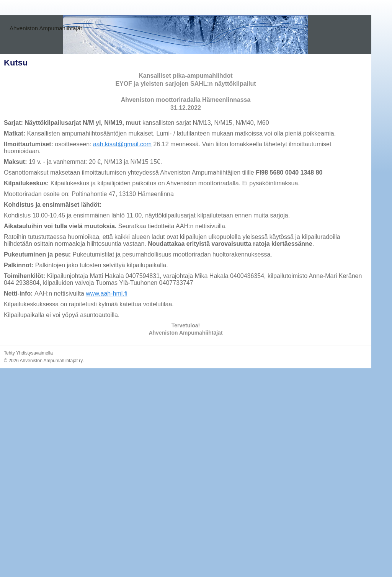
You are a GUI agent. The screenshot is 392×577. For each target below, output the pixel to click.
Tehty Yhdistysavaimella (28, 353)
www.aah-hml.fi (106, 293)
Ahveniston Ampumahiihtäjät (46, 28)
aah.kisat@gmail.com (122, 144)
